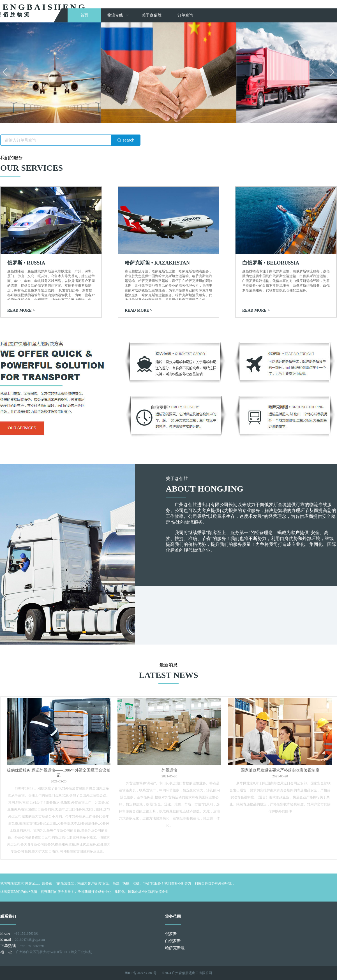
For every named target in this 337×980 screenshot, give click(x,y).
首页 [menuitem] (84, 15)
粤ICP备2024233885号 (141, 973)
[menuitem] (118, 15)
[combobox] (70, 140)
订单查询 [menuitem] (185, 15)
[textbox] (56, 140)
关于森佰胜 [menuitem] (152, 15)
